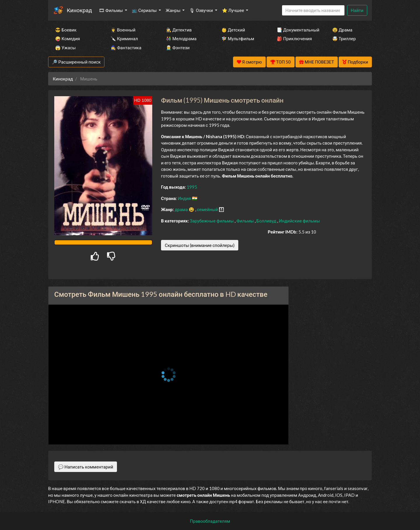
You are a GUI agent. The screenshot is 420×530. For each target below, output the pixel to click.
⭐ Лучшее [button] (233, 10)
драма (182, 209)
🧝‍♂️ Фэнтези (178, 48)
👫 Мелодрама (181, 38)
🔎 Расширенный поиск (76, 62)
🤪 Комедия (68, 38)
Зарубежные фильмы (212, 221)
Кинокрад (79, 10)
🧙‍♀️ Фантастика (126, 48)
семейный (208, 209)
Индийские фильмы (299, 221)
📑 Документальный (297, 30)
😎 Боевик (66, 30)
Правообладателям (210, 521)
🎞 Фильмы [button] (111, 10)
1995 (192, 187)
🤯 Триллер (344, 38)
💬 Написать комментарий (86, 467)
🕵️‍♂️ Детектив (179, 30)
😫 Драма (342, 30)
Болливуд (267, 221)
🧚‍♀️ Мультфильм (238, 38)
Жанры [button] (174, 10)
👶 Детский (233, 30)
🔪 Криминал (124, 38)
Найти (357, 10)
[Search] (313, 10)
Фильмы (245, 221)
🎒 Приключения (294, 38)
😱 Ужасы (65, 48)
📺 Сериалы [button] (145, 10)
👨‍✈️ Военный (123, 30)
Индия (185, 198)
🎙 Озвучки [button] (201, 10)
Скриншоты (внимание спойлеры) (200, 245)
